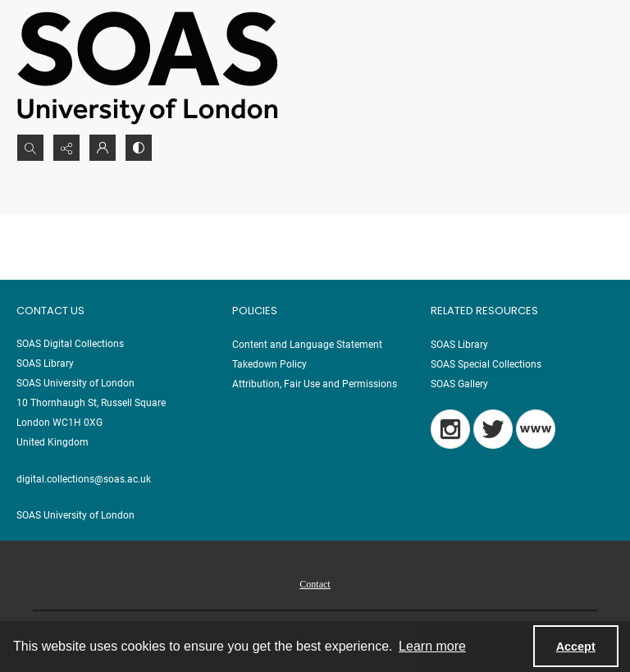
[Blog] (536, 429)
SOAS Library (459, 345)
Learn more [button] (432, 646)
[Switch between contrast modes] (139, 148)
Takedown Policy (269, 364)
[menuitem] (315, 583)
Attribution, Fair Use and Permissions (315, 384)
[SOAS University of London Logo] (148, 67)
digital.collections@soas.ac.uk (84, 479)
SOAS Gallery (459, 384)
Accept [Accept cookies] (576, 647)
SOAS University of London (75, 515)
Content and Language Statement (307, 345)
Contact (315, 584)
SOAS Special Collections (486, 364)
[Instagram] (450, 429)
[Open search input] (30, 148)
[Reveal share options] (66, 148)
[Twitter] (493, 429)
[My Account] (103, 148)
